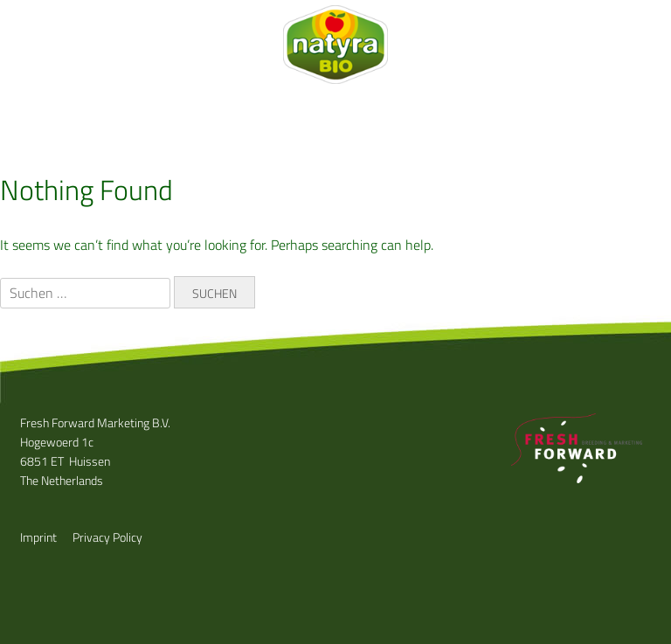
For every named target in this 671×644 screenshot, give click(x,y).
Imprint (38, 537)
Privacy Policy (107, 537)
